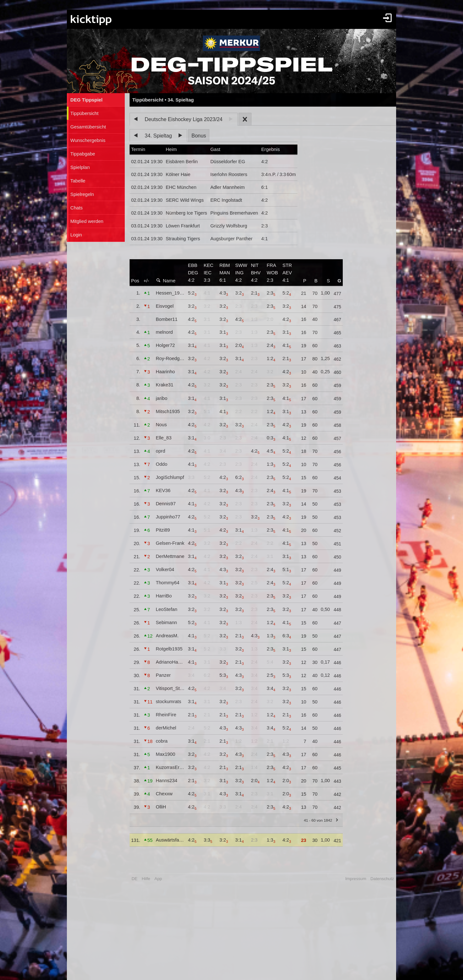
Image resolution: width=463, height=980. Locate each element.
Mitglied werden (87, 221)
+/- (146, 281)
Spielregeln (82, 194)
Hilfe (146, 879)
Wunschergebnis (88, 140)
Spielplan (80, 167)
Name (166, 281)
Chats (77, 208)
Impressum (356, 879)
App (158, 879)
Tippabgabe (83, 154)
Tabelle (78, 181)
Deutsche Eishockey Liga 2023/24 (184, 119)
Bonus (199, 136)
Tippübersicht (84, 113)
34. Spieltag (158, 136)
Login (76, 235)
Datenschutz (382, 879)
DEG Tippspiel (86, 100)
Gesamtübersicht (88, 127)
